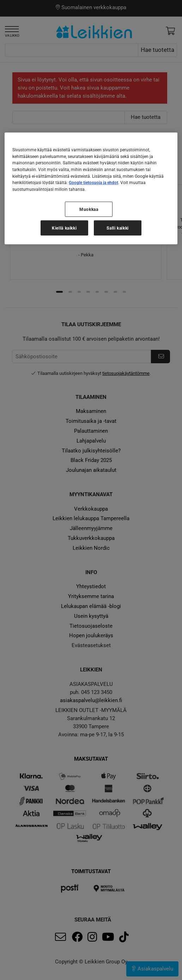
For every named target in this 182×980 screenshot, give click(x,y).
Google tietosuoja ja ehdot (93, 182)
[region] (91, 188)
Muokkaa (89, 209)
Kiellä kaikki (64, 228)
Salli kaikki (118, 228)
